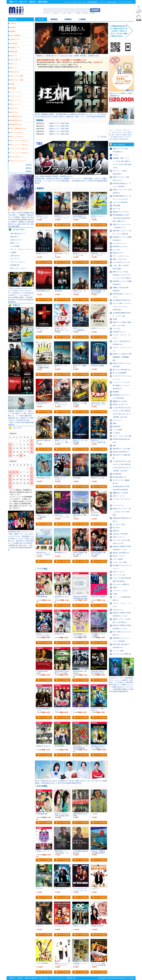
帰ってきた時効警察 (120, 373)
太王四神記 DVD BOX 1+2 (122, 300)
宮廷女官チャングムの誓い (122, 449)
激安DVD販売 (43, 2)
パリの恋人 (117, 433)
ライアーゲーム (118, 505)
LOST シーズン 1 (119, 537)
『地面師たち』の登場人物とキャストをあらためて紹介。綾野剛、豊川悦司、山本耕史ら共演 (67, 56)
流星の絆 (116, 531)
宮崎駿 (78, 13)
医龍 (114, 445)
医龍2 (115, 423)
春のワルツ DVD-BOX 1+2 (122, 370)
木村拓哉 (85, 13)
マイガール (117, 329)
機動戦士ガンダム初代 (120, 493)
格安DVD (33, 2)
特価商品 (29, 171)
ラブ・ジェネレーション (121, 256)
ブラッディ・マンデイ (120, 591)
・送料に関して (14, 237)
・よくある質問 (14, 246)
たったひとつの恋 (119, 524)
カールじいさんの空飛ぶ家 (122, 654)
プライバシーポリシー (57, 978)
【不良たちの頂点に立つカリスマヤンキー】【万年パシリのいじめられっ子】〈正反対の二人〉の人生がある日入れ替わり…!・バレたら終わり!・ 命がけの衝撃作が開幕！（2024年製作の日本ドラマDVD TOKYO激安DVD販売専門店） (21, 295)
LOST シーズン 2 (119, 572)
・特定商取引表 (14, 265)
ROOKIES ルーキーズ (120, 247)
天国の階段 (117, 205)
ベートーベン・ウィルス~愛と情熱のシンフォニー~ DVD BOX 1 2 (122, 385)
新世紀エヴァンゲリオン (121, 212)
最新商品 (29, 168)
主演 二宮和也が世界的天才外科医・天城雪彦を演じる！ (54, 176)
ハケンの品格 (117, 430)
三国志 (115, 594)
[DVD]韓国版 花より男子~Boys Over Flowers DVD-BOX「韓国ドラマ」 (122, 218)
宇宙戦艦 (92, 13)
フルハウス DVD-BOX (120, 202)
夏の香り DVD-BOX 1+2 (121, 553)
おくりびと (117, 250)
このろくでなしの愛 (120, 562)
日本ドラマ (23, 2)
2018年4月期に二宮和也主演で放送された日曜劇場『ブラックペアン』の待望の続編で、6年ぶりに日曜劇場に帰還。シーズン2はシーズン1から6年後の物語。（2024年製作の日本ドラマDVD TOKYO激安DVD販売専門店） (71, 181)
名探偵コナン (57, 13)
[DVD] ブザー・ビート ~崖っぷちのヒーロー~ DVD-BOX (122, 512)
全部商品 (29, 165)
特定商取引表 (71, 978)
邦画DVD (12, 978)
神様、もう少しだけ (120, 259)
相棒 (65, 13)
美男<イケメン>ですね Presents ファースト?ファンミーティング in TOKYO (122, 275)
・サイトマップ (14, 259)
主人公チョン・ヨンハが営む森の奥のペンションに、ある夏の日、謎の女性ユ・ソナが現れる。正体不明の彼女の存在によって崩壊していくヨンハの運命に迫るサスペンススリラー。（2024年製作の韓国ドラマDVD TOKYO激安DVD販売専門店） (121, 685)
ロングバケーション (120, 243)
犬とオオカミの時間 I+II (121, 584)
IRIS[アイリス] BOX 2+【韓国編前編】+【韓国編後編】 (122, 357)
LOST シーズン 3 (119, 496)
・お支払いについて (16, 240)
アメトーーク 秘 (119, 575)
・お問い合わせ (14, 256)
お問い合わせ (44, 978)
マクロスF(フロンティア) (121, 262)
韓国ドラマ (13, 2)
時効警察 (116, 392)
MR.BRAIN (116, 427)
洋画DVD (20, 978)
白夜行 (115, 588)
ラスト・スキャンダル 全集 (122, 436)
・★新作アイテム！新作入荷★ (58, 123)
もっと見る (102, 137)
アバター (116, 155)
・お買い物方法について (17, 234)
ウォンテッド (117, 420)
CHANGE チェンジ (119, 332)
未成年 (115, 319)
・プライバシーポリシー (17, 262)
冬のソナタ (117, 209)
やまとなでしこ (118, 610)
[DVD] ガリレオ (118, 253)
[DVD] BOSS (117, 474)
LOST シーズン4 (118, 556)
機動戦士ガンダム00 (120, 401)
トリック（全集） (119, 651)
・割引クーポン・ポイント (18, 268)
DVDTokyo (114, 978)
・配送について (14, 243)
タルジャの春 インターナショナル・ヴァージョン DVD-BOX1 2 (122, 307)
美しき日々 (117, 528)
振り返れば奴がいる (120, 477)
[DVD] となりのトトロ (120, 404)
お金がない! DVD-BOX (120, 534)
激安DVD (34, 978)
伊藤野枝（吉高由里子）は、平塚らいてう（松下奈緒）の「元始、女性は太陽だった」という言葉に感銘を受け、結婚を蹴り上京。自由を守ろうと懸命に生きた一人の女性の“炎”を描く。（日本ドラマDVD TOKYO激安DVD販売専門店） (21, 418)
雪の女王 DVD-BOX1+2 (121, 452)
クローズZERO (118, 559)
